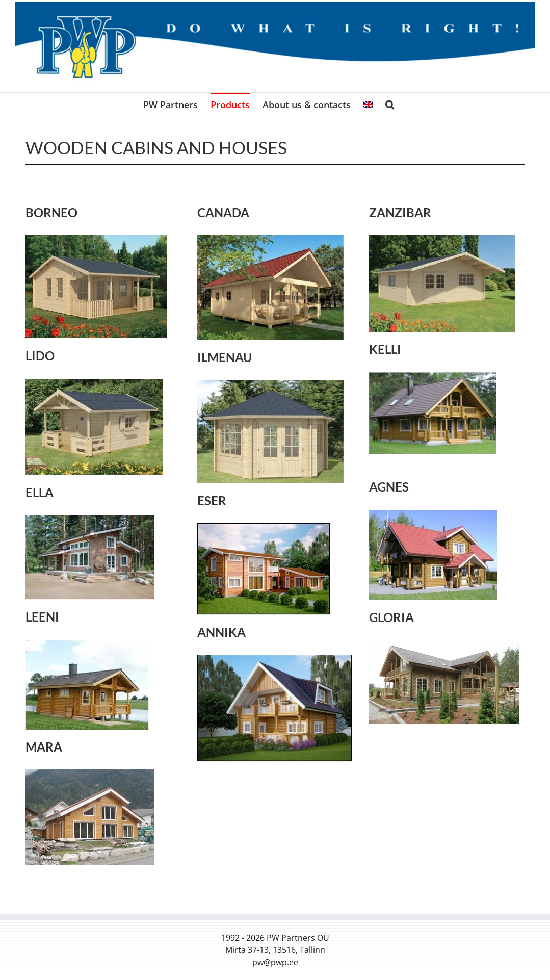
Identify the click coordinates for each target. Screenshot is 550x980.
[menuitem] (368, 104)
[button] (390, 104)
